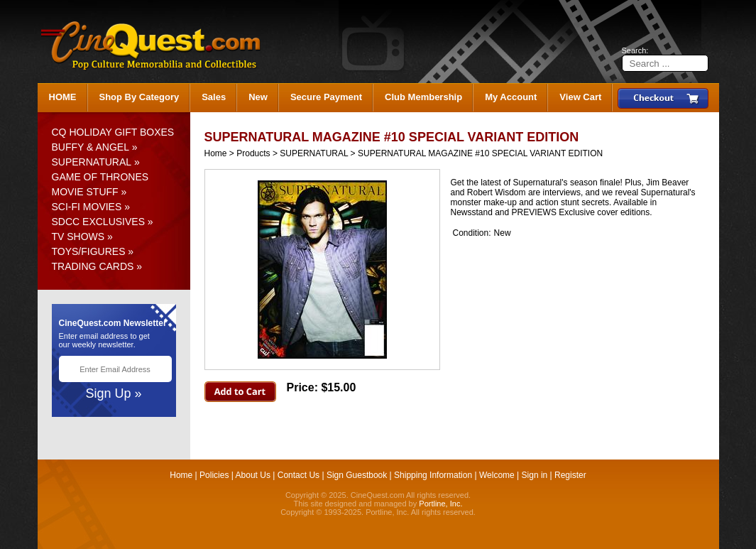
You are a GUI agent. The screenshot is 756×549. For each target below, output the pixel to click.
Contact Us (298, 475)
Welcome (497, 475)
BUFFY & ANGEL (91, 147)
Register (570, 475)
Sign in (535, 475)
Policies (214, 475)
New (258, 97)
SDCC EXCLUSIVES (98, 222)
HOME (63, 97)
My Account (511, 97)
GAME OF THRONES (100, 177)
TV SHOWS (78, 237)
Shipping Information (433, 475)
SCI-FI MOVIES (87, 207)
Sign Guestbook (357, 475)
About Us (253, 475)
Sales (214, 97)
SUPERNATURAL (92, 162)
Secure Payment (326, 97)
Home (216, 153)
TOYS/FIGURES (89, 251)
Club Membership (423, 97)
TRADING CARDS (93, 266)
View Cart (580, 97)
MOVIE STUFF (85, 192)
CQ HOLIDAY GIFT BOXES (113, 132)
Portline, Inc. (440, 504)
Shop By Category (139, 97)
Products (253, 153)
